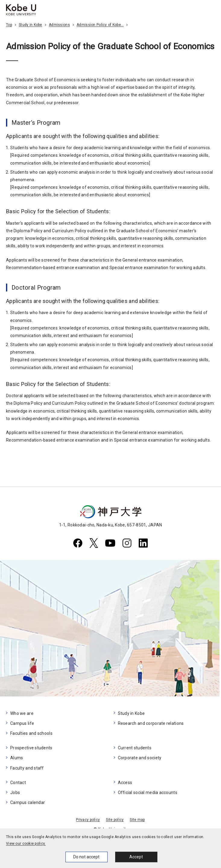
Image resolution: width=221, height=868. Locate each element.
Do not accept (86, 857)
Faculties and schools (31, 733)
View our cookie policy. (26, 844)
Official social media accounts (148, 792)
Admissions (59, 25)
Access (125, 783)
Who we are (22, 713)
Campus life (22, 723)
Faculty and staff (27, 768)
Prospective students (31, 748)
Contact (18, 783)
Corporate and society (140, 758)
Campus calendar (28, 802)
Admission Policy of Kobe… (100, 25)
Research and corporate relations (151, 723)
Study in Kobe (30, 25)
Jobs (15, 792)
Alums (17, 758)
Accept (136, 857)
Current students (135, 748)
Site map (137, 820)
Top (9, 25)
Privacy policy (88, 820)
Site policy (115, 820)
